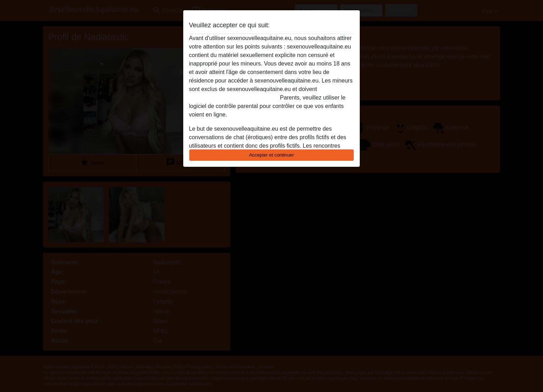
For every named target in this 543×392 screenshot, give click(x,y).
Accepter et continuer (272, 155)
